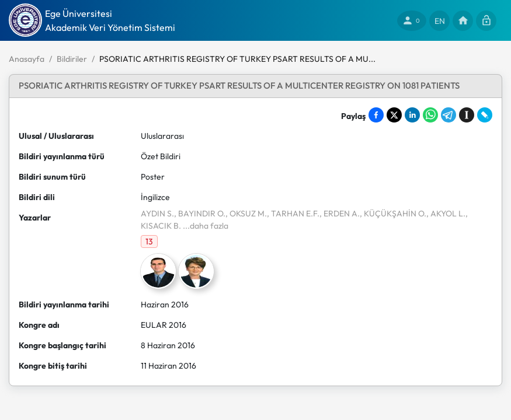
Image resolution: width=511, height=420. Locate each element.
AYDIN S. (157, 213)
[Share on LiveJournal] (485, 115)
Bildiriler (72, 59)
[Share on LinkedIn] (412, 115)
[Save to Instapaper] (467, 115)
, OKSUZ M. (246, 213)
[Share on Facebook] (376, 115)
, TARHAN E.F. (293, 213)
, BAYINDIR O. (200, 213)
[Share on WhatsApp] (430, 115)
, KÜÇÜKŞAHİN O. (393, 213)
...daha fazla (205, 226)
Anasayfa (27, 59)
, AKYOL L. (446, 213)
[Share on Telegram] (449, 115)
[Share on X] (394, 115)
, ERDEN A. (340, 213)
